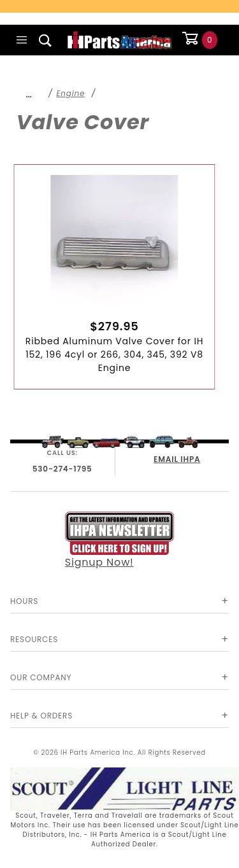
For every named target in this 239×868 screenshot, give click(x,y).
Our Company (41, 677)
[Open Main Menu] (22, 40)
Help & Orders (41, 716)
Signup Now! (120, 541)
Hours (24, 601)
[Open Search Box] (46, 40)
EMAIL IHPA (177, 459)
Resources (34, 639)
